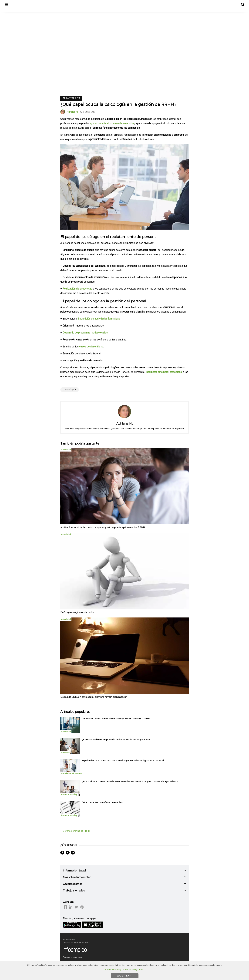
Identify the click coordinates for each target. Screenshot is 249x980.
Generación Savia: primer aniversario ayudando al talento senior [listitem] (116, 719)
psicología (70, 389)
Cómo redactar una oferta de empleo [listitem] (102, 802)
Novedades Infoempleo (71, 774)
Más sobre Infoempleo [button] (77, 877)
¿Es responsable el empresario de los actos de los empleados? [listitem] (116, 739)
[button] (242, 4)
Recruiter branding (69, 795)
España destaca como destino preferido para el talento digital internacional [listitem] (123, 760)
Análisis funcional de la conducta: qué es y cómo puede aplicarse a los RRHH (103, 528)
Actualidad (66, 450)
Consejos (65, 753)
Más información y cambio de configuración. (124, 970)
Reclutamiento (71, 98)
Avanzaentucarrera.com (73, 957)
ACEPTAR (124, 976)
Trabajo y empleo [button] (74, 891)
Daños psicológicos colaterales (77, 612)
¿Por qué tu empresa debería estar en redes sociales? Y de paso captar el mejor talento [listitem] (130, 781)
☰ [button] (7, 5)
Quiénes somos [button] (72, 884)
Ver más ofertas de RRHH (76, 831)
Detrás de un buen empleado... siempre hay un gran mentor (94, 697)
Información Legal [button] (74, 871)
